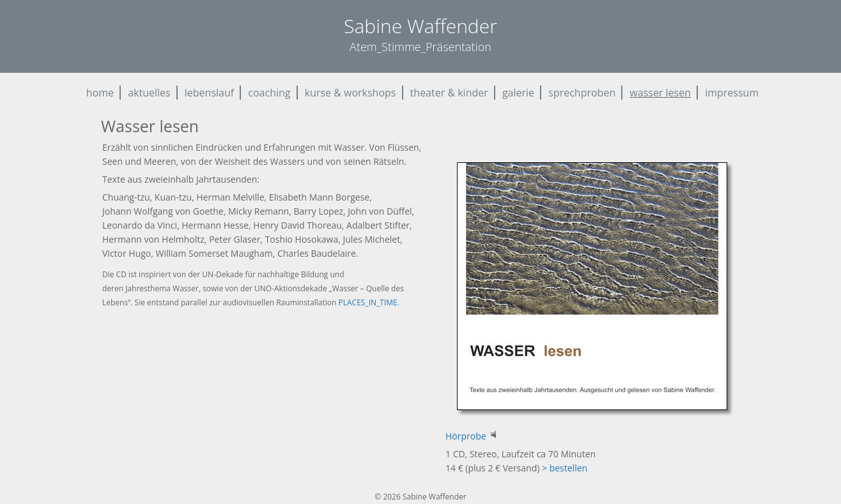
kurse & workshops (351, 93)
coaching (269, 93)
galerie (518, 93)
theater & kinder (449, 93)
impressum (732, 93)
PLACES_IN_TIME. (369, 302)
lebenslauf (209, 93)
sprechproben (582, 93)
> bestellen (565, 468)
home (100, 93)
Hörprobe (472, 436)
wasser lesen (660, 93)
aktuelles (149, 93)
